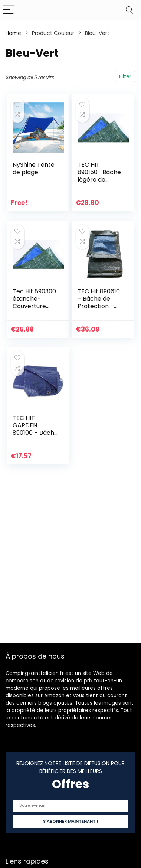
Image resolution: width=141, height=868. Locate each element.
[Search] (129, 10)
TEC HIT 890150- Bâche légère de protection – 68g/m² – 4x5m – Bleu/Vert (100, 183)
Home (13, 33)
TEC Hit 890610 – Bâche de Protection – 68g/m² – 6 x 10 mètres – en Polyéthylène (100, 310)
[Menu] (9, 10)
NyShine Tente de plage (34, 168)
